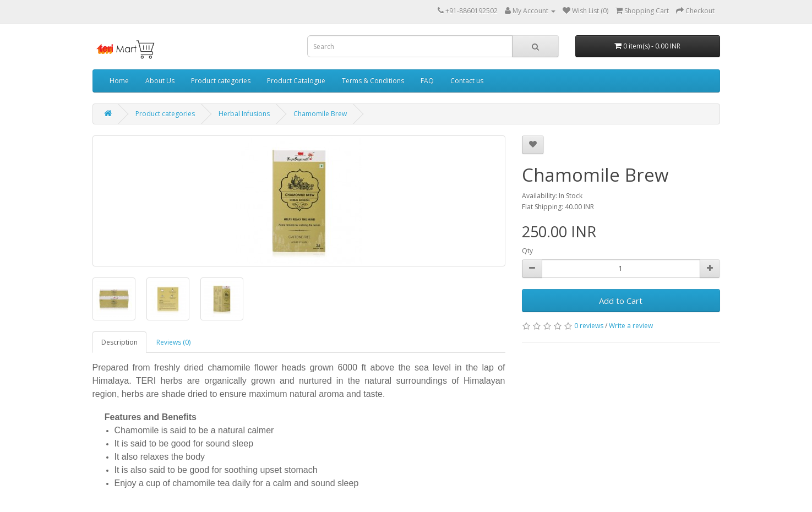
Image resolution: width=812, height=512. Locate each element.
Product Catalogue (296, 81)
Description (119, 342)
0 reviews (589, 326)
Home (119, 81)
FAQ (427, 81)
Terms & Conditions (373, 81)
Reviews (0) (173, 342)
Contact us (467, 81)
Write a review (631, 326)
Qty (527, 251)
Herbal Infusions (244, 114)
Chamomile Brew (320, 114)
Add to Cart (621, 301)
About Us (160, 81)
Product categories (221, 81)
